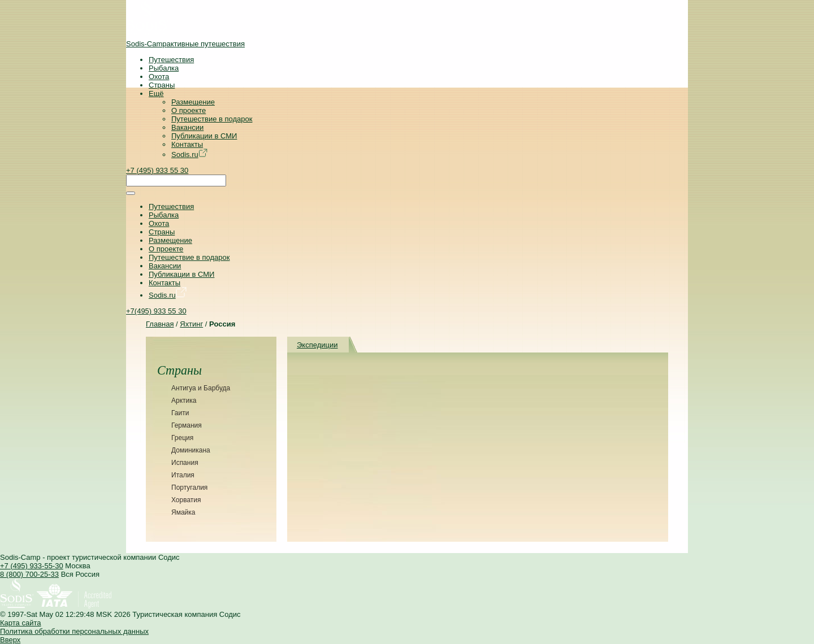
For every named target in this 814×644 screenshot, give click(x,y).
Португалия (189, 488)
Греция (182, 438)
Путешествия (171, 60)
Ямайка (183, 512)
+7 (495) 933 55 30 (157, 170)
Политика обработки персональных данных (74, 631)
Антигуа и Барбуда (201, 388)
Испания (185, 463)
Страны (162, 85)
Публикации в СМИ (204, 136)
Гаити (180, 413)
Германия (187, 425)
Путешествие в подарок (212, 119)
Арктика (184, 401)
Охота (159, 77)
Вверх (10, 640)
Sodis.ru (189, 155)
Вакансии (187, 127)
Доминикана (191, 450)
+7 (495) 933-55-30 (32, 566)
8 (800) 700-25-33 (29, 574)
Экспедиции (317, 345)
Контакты (187, 144)
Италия (183, 475)
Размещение (193, 102)
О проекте (189, 110)
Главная (160, 324)
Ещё (156, 93)
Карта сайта (20, 623)
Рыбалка (164, 68)
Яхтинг (191, 324)
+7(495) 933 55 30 (156, 311)
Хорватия (186, 500)
